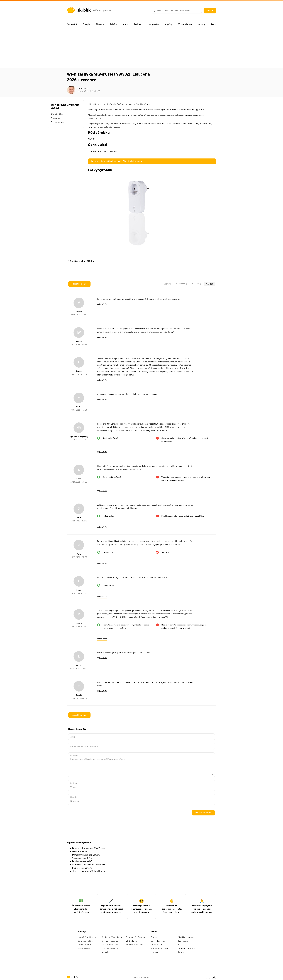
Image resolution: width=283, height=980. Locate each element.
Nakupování (153, 24)
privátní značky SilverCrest (138, 104)
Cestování (72, 24)
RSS (180, 945)
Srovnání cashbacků (87, 937)
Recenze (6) (197, 284)
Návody (202, 24)
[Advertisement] (142, 49)
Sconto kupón (84, 945)
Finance (100, 24)
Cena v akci (56, 118)
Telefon (114, 24)
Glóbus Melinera (80, 852)
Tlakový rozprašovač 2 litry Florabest (90, 871)
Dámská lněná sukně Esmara (86, 855)
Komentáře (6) (182, 284)
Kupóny (169, 24)
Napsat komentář (79, 284)
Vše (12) (209, 284)
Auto (126, 24)
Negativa (74, 797)
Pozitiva (74, 783)
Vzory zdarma (185, 24)
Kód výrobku (57, 114)
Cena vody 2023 (85, 941)
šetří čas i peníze (101, 10)
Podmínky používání (160, 948)
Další (214, 24)
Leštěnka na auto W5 (82, 861)
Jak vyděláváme (158, 941)
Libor (101, 578)
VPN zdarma (132, 941)
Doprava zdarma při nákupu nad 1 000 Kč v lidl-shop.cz (117, 161)
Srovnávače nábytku (135, 945)
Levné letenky (84, 948)
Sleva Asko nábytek (111, 945)
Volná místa (156, 945)
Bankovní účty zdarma (112, 937)
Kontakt (182, 952)
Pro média (183, 941)
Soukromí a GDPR (187, 948)
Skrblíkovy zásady (186, 937)
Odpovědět (102, 304)
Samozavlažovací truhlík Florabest (89, 865)
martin (101, 653)
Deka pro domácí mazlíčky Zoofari (89, 848)
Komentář (74, 756)
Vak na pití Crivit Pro (82, 858)
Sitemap (155, 952)
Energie (86, 24)
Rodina (137, 24)
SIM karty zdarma (110, 941)
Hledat (210, 11)
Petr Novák (83, 89)
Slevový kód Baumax (136, 937)
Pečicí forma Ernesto (82, 868)
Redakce (155, 937)
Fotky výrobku (57, 122)
